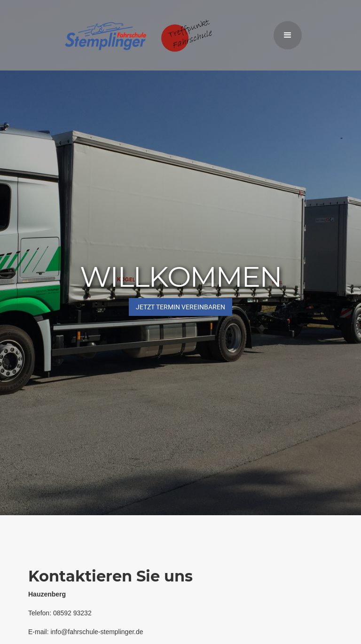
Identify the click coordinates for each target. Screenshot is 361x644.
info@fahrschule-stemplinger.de (97, 632)
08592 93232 (72, 613)
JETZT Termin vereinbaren (180, 307)
